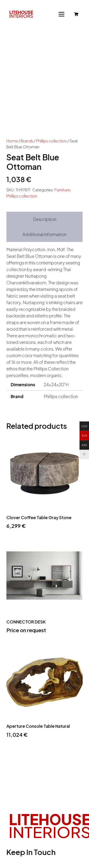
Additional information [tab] (44, 234)
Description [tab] (45, 219)
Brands (27, 141)
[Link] (21, 14)
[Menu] (62, 14)
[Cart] (76, 14)
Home (12, 141)
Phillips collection (51, 141)
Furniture (62, 190)
